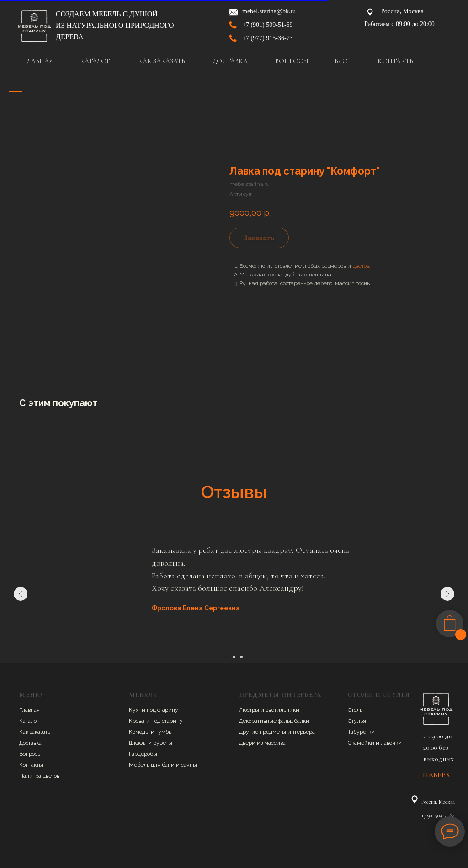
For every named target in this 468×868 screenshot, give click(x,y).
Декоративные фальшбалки (274, 721)
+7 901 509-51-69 (438, 815)
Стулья (357, 721)
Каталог (29, 721)
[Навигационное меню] (16, 96)
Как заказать (35, 732)
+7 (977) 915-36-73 (268, 38)
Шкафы (138, 743)
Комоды (140, 732)
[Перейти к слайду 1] (227, 657)
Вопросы (30, 754)
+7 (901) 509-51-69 (268, 25)
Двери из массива (262, 743)
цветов (361, 266)
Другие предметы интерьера (277, 732)
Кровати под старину (156, 721)
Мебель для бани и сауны (163, 765)
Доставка (30, 743)
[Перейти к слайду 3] (241, 657)
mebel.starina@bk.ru (269, 11)
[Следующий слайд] (447, 594)
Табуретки (361, 732)
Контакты (31, 765)
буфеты (163, 743)
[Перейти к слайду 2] (234, 657)
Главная (29, 710)
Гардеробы (143, 754)
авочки (393, 743)
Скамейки (362, 743)
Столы (356, 710)
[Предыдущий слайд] (21, 594)
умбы (165, 732)
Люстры (250, 710)
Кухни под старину (154, 710)
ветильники (284, 710)
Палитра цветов (39, 776)
